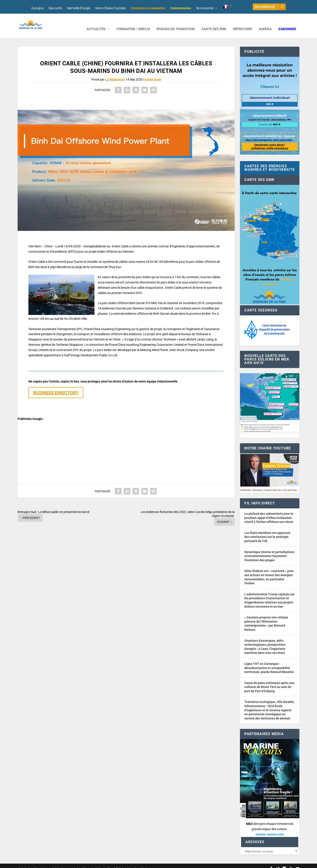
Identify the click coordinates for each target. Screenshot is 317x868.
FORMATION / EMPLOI (133, 23)
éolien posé (153, 73)
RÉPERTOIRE (242, 23)
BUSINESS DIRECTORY (56, 386)
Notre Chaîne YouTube (111, 8)
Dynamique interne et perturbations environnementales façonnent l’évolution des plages (269, 549)
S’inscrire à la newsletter (148, 8)
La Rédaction (114, 73)
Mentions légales (139, 863)
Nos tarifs (55, 8)
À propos (37, 8)
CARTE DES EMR (214, 23)
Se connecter (205, 8)
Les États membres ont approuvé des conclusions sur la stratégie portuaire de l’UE (267, 530)
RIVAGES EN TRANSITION (176, 23)
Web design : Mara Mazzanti (35, 863)
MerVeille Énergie (79, 8)
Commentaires (181, 8)
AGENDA (265, 23)
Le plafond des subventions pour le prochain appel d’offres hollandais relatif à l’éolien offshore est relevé (269, 511)
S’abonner (287, 23)
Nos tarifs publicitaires (112, 863)
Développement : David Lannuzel (76, 863)
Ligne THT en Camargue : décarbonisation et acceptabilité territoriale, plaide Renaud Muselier (269, 661)
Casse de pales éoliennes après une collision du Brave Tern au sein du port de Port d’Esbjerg (269, 680)
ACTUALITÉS (96, 23)
